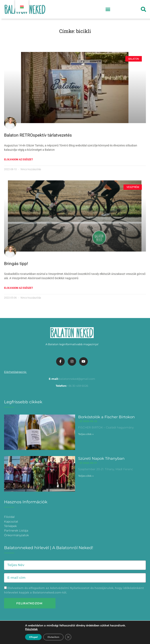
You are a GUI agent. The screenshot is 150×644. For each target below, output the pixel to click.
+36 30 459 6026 (78, 386)
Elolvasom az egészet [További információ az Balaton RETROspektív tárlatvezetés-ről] (18, 160)
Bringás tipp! (16, 264)
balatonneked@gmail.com (77, 379)
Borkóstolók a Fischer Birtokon (106, 417)
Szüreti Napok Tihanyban (101, 459)
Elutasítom (53, 637)
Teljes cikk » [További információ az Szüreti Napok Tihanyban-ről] (86, 476)
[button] (108, 9)
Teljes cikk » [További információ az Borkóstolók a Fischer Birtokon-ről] (86, 434)
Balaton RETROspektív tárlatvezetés (38, 135)
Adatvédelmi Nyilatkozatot (70, 588)
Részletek (31, 629)
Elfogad (33, 637)
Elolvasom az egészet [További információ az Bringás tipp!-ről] (18, 288)
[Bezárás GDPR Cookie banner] (68, 637)
